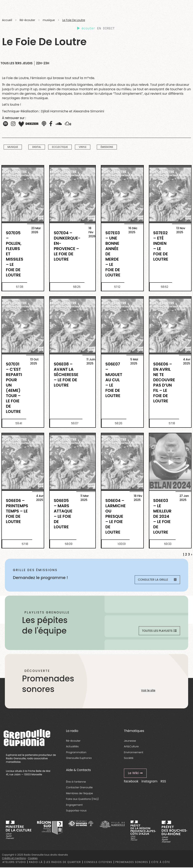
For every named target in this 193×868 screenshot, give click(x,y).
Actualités (72, 747)
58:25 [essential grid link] (77, 287)
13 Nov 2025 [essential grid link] (181, 230)
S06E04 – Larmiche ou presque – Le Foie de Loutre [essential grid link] (115, 516)
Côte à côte (161, 863)
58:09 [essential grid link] (69, 544)
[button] (51, 124)
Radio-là (36, 863)
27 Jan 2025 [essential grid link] (184, 498)
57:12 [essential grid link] (117, 287)
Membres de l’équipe (79, 794)
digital (37, 147)
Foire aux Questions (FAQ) (82, 800)
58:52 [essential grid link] (165, 287)
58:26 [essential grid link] (119, 423)
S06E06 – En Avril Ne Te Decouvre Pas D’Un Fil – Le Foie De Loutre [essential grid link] (164, 382)
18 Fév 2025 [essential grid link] (138, 498)
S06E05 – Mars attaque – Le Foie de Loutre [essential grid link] (63, 514)
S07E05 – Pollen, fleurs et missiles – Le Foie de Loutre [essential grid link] (14, 254)
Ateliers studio (14, 863)
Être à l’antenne (76, 782)
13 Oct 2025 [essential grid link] (34, 361)
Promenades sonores (132, 863)
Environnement (134, 753)
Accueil (7, 20)
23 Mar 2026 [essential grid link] (36, 230)
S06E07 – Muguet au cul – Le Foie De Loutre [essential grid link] (114, 380)
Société (129, 759)
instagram (149, 782)
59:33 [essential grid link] (168, 544)
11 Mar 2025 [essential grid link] (85, 498)
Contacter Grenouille (79, 788)
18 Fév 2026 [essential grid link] (92, 232)
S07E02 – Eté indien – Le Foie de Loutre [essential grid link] (161, 246)
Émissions (107, 147)
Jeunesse (130, 741)
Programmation (76, 753)
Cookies (33, 859)
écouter (86, 29)
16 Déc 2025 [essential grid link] (133, 230)
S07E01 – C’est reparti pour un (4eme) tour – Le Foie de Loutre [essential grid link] (14, 388)
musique (49, 20)
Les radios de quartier (63, 863)
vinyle (83, 147)
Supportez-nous (76, 811)
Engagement (74, 805)
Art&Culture (131, 747)
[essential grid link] (23, 194)
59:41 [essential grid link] (19, 423)
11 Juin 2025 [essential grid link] (91, 361)
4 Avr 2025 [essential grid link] (187, 361)
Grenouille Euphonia (79, 759)
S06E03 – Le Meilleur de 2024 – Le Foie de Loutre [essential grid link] (162, 516)
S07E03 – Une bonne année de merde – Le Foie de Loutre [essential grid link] (113, 254)
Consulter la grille (157, 580)
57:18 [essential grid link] (172, 423)
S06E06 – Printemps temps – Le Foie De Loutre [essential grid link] (17, 511)
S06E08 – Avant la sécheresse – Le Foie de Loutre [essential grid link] (66, 374)
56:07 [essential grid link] (75, 423)
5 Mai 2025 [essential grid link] (134, 361)
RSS (163, 782)
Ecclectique (60, 147)
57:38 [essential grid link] (20, 287)
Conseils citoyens (98, 863)
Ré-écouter (27, 20)
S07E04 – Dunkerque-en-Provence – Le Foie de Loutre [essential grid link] (67, 246)
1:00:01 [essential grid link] (122, 544)
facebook (131, 782)
